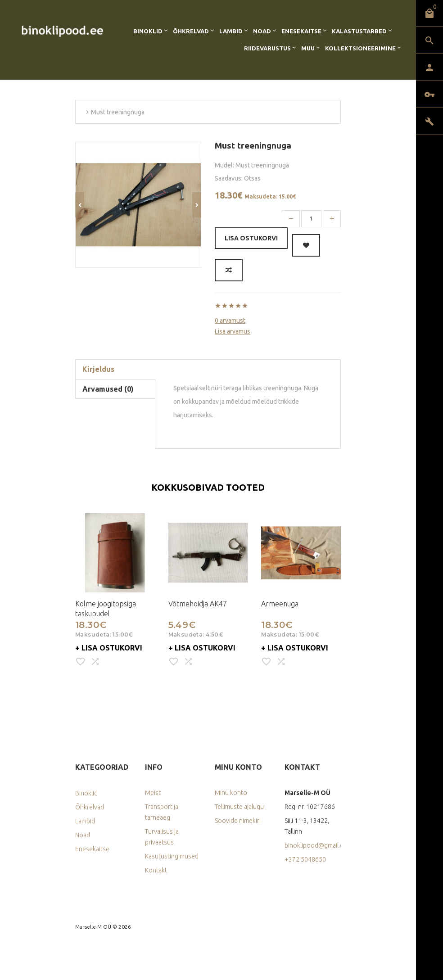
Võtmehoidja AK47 (198, 604)
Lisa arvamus (233, 331)
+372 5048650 (305, 859)
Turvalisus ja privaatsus (162, 837)
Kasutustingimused (172, 856)
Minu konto (231, 793)
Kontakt (156, 870)
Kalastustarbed (359, 31)
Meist (153, 793)
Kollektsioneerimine (360, 48)
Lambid (231, 31)
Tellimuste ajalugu (239, 807)
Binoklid (148, 31)
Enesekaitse (301, 31)
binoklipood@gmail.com (313, 845)
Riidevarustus (267, 48)
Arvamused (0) (108, 389)
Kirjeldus (98, 369)
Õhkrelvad (191, 31)
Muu (308, 48)
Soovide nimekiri (238, 821)
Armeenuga (280, 604)
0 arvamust (230, 321)
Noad (262, 31)
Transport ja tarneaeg (162, 812)
